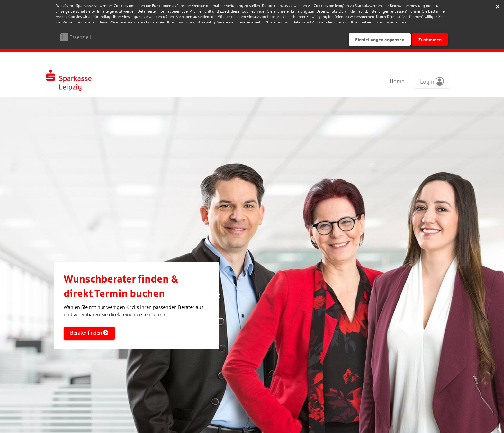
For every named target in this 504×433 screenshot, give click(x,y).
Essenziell (80, 37)
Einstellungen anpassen (380, 39)
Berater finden (89, 333)
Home (397, 81)
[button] (432, 81)
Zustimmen (430, 39)
